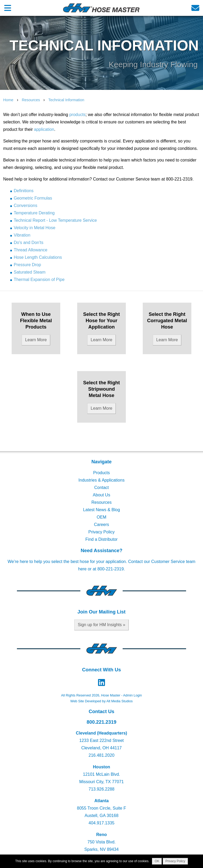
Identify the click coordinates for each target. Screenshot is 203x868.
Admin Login (133, 695)
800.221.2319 (102, 722)
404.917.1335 (101, 823)
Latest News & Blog (101, 510)
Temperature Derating (34, 213)
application (44, 129)
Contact (101, 488)
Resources (31, 100)
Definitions (24, 191)
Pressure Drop (27, 265)
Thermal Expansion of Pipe (39, 280)
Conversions (26, 206)
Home (8, 100)
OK (157, 861)
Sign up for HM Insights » (101, 625)
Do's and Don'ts (29, 243)
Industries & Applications (101, 480)
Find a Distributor (101, 539)
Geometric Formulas (33, 198)
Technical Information (66, 100)
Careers (102, 525)
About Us (101, 495)
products (77, 115)
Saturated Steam (30, 272)
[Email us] (195, 8)
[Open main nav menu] (8, 8)
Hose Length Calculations (38, 257)
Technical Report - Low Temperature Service (55, 220)
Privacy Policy (101, 532)
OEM (101, 517)
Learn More (36, 340)
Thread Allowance (31, 250)
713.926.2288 (101, 789)
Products (101, 473)
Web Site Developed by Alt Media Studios (101, 701)
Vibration (22, 235)
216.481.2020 (101, 755)
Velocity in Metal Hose (34, 228)
